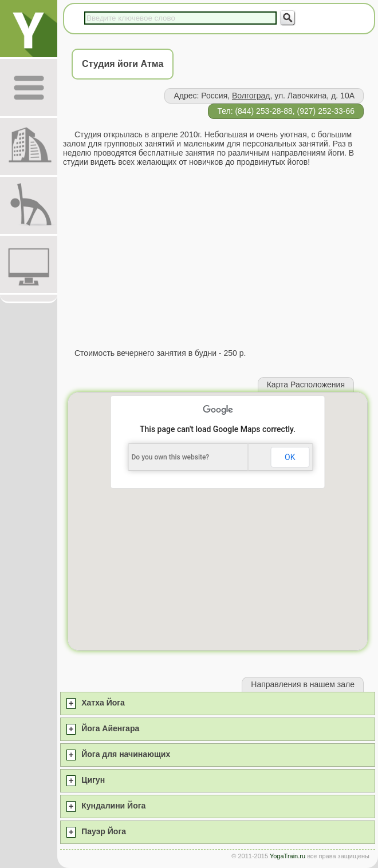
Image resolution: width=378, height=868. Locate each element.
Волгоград (251, 96)
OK (290, 457)
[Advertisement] (218, 257)
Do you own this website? (171, 457)
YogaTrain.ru (288, 856)
